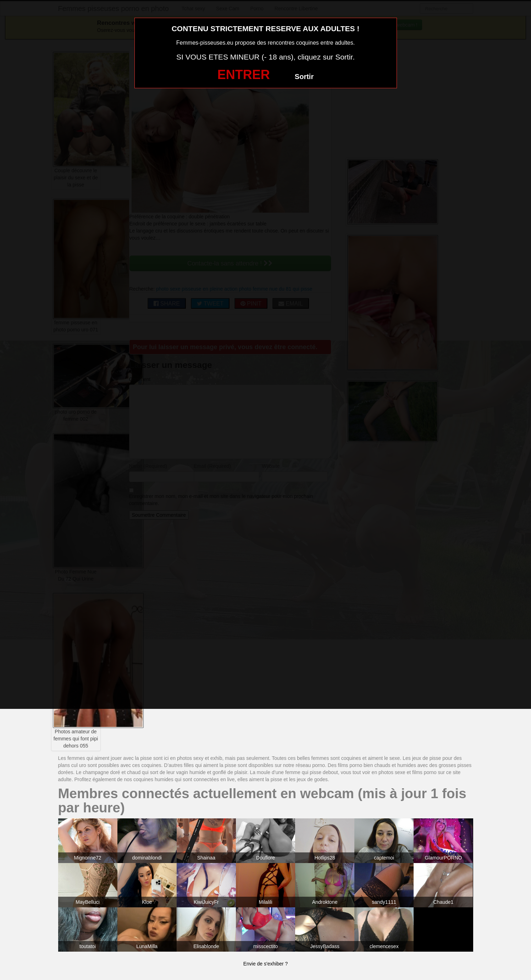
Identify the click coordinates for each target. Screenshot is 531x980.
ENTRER (244, 75)
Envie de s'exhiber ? (266, 964)
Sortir (304, 77)
